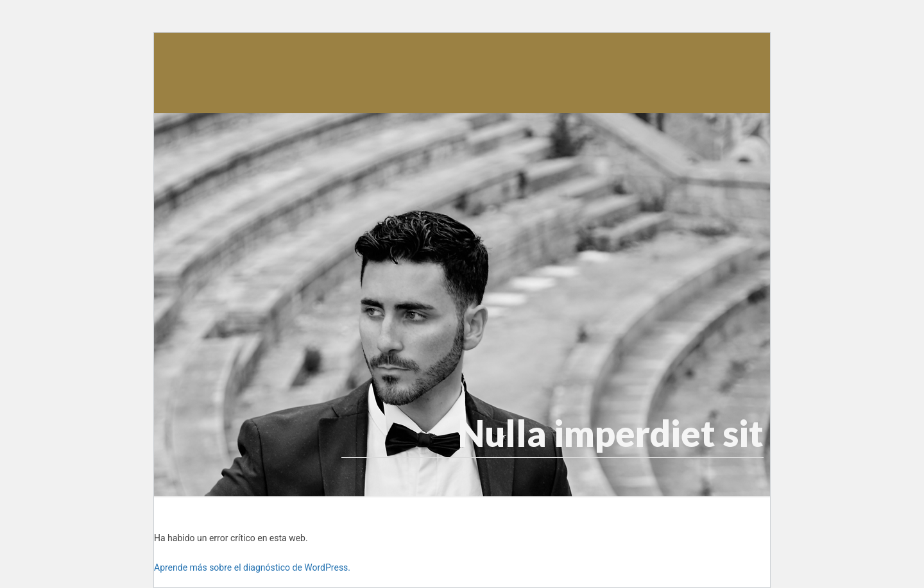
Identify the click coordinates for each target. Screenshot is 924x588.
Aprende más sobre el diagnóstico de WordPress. (252, 567)
